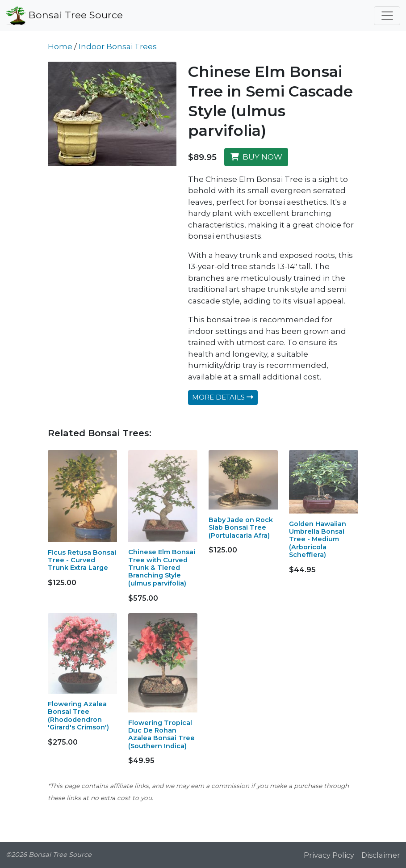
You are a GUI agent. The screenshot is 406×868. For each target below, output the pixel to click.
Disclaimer (381, 855)
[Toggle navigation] (387, 16)
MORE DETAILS (223, 397)
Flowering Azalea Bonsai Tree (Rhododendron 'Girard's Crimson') (78, 716)
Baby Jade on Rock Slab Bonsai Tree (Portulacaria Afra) (241, 528)
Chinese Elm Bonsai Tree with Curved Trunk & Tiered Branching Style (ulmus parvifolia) (162, 567)
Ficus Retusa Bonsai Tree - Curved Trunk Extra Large (82, 560)
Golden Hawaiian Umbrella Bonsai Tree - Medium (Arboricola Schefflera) (318, 539)
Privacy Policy (329, 855)
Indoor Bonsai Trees (118, 46)
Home (60, 46)
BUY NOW (256, 157)
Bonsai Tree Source (64, 16)
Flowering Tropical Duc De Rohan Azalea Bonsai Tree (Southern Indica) (161, 734)
